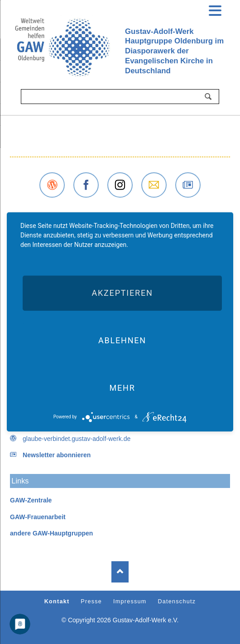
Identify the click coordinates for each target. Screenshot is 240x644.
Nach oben (120, 572)
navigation (215, 9)
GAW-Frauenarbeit (38, 517)
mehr (122, 388)
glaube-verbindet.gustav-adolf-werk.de (77, 439)
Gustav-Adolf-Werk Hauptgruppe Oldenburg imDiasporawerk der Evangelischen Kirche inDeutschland (174, 51)
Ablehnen (122, 340)
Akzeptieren (122, 293)
